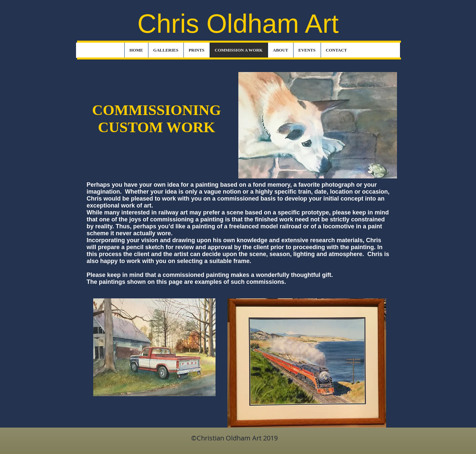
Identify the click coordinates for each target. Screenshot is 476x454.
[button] (166, 50)
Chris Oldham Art (238, 24)
